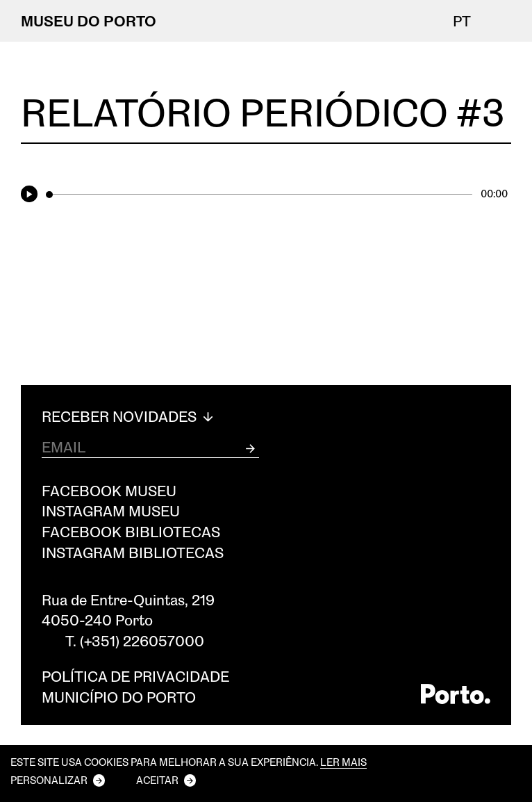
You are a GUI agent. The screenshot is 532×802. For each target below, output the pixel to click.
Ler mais (343, 762)
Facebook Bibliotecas (131, 531)
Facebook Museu (109, 490)
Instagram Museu (111, 510)
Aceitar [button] (157, 780)
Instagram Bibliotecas (133, 552)
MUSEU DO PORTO (89, 21)
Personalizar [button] (49, 780)
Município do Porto (119, 697)
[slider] (259, 195)
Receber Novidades (129, 416)
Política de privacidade (135, 676)
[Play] (32, 194)
